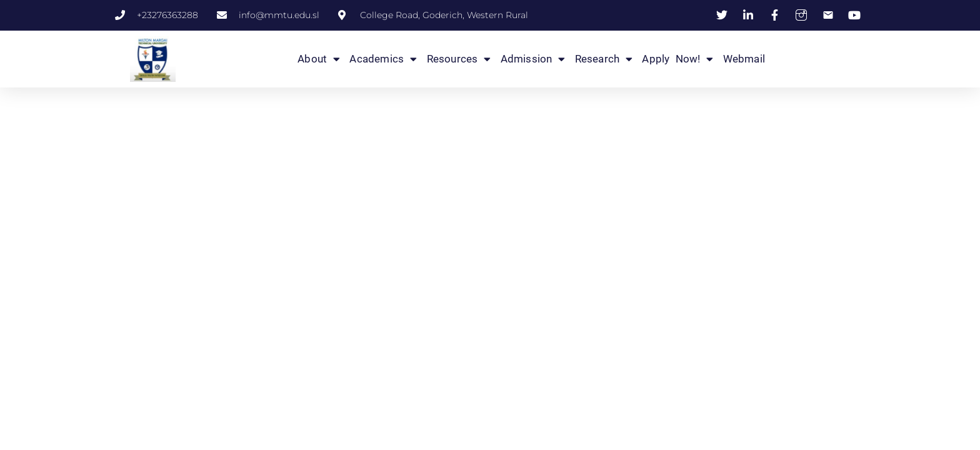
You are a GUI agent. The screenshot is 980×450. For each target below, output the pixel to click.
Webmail (744, 59)
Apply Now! (677, 59)
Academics (383, 59)
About (319, 59)
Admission (533, 59)
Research (604, 59)
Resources (459, 59)
